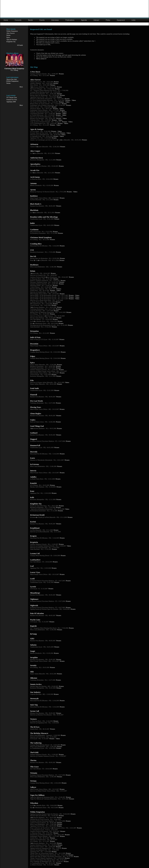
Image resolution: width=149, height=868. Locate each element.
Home (6, 20)
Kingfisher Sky (11, 42)
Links (134, 20)
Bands (30, 20)
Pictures (61, 74)
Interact (96, 20)
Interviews (55, 20)
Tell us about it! (41, 59)
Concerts (18, 20)
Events (42, 20)
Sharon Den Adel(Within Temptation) (12, 80)
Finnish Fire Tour (12, 100)
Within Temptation (12, 31)
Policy (108, 20)
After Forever (11, 33)
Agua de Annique (12, 39)
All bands (20, 45)
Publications (70, 20)
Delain (8, 35)
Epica (8, 37)
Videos (74, 100)
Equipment (121, 20)
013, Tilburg (14, 70)
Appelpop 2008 (11, 102)
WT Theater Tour (12, 97)
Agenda (84, 20)
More (21, 87)
